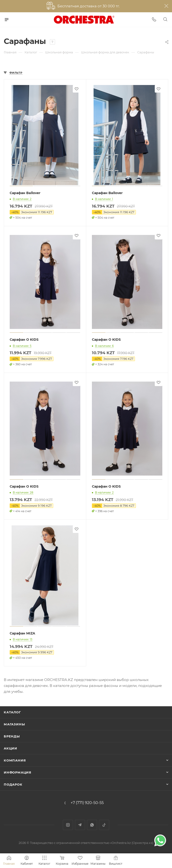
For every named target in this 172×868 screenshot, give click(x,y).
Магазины (14, 724)
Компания (15, 760)
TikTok (104, 825)
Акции (11, 748)
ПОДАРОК (13, 784)
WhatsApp (92, 825)
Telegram (80, 825)
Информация (18, 772)
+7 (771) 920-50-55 (87, 803)
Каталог (12, 712)
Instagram (68, 825)
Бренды (12, 736)
